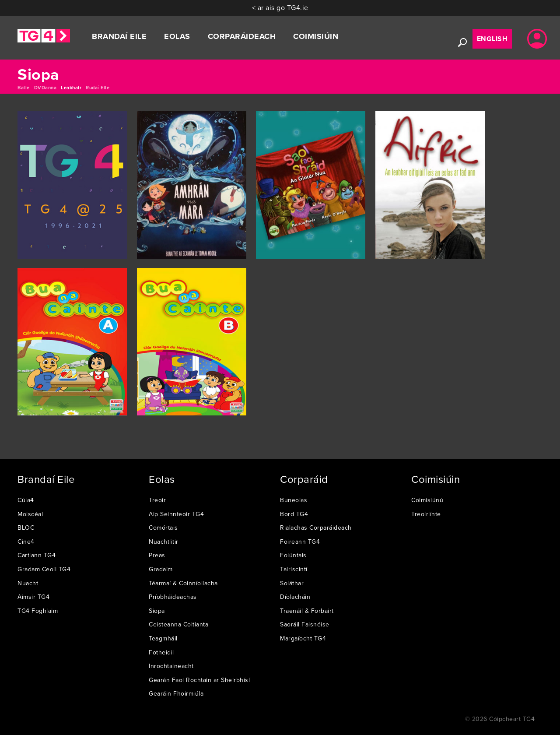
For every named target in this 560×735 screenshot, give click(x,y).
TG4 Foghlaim (38, 611)
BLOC (26, 528)
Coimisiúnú (427, 500)
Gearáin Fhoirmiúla (176, 693)
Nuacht (28, 583)
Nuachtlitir (164, 542)
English (492, 39)
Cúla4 (26, 500)
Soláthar (292, 583)
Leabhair (71, 88)
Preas (157, 555)
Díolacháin (295, 597)
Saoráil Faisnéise (305, 624)
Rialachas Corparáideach (316, 528)
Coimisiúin (316, 36)
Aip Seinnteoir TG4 (176, 514)
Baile (24, 88)
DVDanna (45, 88)
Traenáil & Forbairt (307, 611)
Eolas (177, 36)
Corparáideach (242, 36)
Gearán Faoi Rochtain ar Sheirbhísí (199, 680)
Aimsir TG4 (33, 597)
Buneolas (294, 500)
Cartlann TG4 (37, 555)
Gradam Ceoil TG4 (44, 569)
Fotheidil (161, 652)
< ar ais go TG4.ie (280, 7)
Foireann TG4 (300, 542)
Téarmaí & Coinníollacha (183, 583)
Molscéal (30, 514)
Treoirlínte (426, 514)
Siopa (157, 611)
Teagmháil (163, 638)
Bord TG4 (294, 514)
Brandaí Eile (119, 36)
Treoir (157, 500)
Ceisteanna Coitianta (178, 624)
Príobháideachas (173, 597)
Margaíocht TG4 (303, 638)
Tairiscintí (294, 569)
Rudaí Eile (98, 88)
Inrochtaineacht (171, 666)
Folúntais (293, 555)
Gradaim (161, 569)
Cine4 (26, 542)
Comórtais (163, 528)
